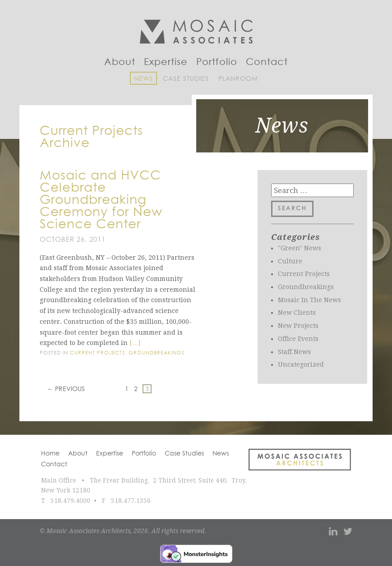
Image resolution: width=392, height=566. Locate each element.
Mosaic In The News (309, 300)
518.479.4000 (70, 501)
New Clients (297, 313)
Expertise (166, 62)
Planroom (238, 79)
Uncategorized (301, 364)
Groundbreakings (157, 353)
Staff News (294, 352)
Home (50, 454)
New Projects (298, 326)
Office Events (298, 339)
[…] (135, 343)
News (143, 79)
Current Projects (97, 353)
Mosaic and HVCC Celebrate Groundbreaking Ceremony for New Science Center (101, 200)
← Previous (66, 389)
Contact (267, 62)
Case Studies (186, 79)
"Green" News (300, 248)
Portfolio (217, 62)
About (120, 62)
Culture (290, 261)
